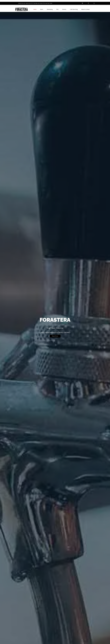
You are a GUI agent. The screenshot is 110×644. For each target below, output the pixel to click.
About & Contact (86, 9)
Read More (55, 337)
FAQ (57, 9)
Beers (42, 9)
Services (64, 9)
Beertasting (50, 9)
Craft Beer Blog (74, 9)
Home (35, 9)
